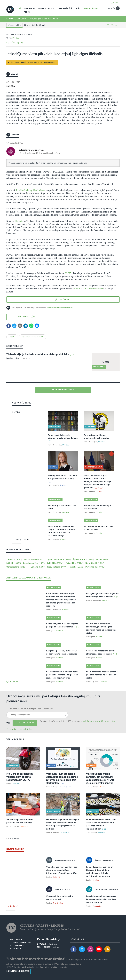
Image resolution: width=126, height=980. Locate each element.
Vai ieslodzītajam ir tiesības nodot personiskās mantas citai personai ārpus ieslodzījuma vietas (62, 675)
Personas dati (95, 567)
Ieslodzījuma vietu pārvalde (31, 150)
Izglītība (76, 567)
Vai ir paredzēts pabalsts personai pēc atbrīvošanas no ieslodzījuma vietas (102, 675)
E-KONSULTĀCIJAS (90, 8)
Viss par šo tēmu (24, 539)
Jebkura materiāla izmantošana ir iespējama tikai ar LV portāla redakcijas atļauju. (44, 964)
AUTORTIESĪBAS (17, 949)
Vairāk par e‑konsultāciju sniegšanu (100, 721)
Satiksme (15, 784)
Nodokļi (103, 560)
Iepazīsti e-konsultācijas (21, 729)
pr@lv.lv (56, 947)
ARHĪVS (27, 12)
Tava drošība (58, 903)
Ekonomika (97, 906)
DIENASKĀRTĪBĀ (65, 8)
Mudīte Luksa (13, 358)
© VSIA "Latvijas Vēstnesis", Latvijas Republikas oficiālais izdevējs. (37, 967)
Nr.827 (68, 273)
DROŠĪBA (16, 412)
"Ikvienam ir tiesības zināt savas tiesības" (36, 959)
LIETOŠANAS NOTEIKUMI (20, 943)
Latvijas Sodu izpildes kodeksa (31, 190)
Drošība (16, 38)
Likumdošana (65, 833)
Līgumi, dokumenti (59, 560)
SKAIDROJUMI (30, 8)
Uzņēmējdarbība (17, 567)
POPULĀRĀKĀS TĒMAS (19, 550)
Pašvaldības (74, 563)
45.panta (19, 221)
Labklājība (55, 563)
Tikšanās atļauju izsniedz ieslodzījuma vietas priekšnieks (38, 354)
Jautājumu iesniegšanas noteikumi (60, 308)
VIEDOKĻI (52, 8)
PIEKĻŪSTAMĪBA (17, 946)
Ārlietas (96, 880)
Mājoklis (14, 563)
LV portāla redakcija (49, 939)
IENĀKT (116, 3)
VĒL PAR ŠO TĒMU (22, 403)
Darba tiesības (34, 560)
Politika (102, 787)
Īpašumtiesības (84, 560)
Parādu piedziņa (34, 563)
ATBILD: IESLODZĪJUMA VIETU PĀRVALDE (29, 578)
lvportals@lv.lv (51, 944)
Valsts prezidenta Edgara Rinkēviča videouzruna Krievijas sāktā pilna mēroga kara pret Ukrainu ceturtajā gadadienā (97, 482)
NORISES (42, 8)
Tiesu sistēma (57, 567)
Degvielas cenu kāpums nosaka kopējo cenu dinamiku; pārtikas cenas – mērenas (101, 899)
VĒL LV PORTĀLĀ (15, 739)
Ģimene (38, 567)
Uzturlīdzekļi (95, 563)
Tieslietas (14, 560)
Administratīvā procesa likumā (88, 289)
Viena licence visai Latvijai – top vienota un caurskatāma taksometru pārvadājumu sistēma (62, 870)
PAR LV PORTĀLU (17, 940)
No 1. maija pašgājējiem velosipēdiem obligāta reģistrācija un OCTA (20, 777)
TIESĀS (77, 8)
